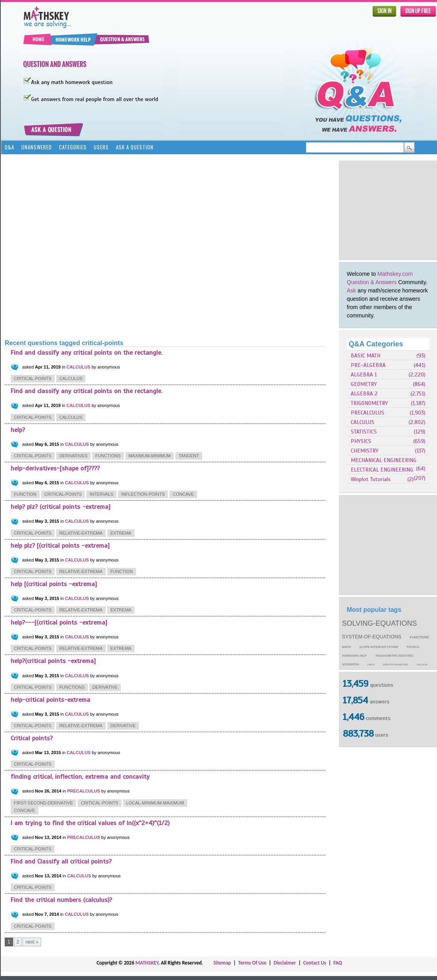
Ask (351, 290)
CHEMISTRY (365, 451)
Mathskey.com (395, 274)
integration (351, 664)
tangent (189, 456)
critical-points (33, 378)
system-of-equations (372, 637)
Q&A (9, 147)
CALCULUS (363, 422)
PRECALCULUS (368, 413)
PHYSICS (361, 441)
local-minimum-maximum (155, 803)
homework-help (354, 656)
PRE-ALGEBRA (368, 365)
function (25, 494)
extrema (121, 533)
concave (183, 494)
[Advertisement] (87, 246)
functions (420, 637)
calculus (422, 665)
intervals (101, 494)
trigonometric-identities (394, 656)
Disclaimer (285, 963)
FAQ (338, 963)
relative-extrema (81, 533)
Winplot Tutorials (371, 479)
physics (413, 647)
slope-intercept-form (379, 647)
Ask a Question (135, 147)
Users (101, 147)
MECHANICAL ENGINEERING (384, 460)
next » (32, 942)
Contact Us (315, 963)
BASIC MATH (366, 356)
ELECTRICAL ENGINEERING (382, 470)
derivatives (73, 456)
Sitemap (222, 963)
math (346, 647)
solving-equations (379, 623)
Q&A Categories (376, 344)
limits (371, 665)
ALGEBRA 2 (364, 394)
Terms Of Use (252, 963)
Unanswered (37, 147)
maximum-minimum (150, 456)
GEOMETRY (364, 384)
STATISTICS (364, 432)
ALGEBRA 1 (364, 375)
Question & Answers (372, 282)
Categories (73, 147)
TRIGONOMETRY (369, 403)
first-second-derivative (43, 803)
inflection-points (143, 494)
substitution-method (395, 665)
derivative (105, 687)
